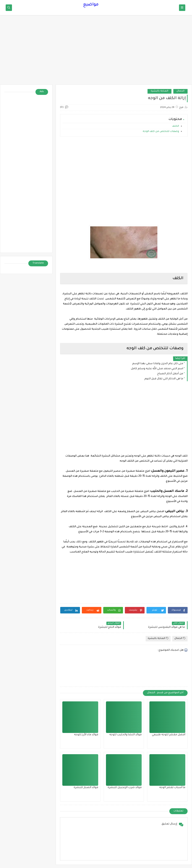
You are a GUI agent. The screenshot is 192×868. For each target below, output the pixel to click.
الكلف (176, 126)
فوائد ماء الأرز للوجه (86, 735)
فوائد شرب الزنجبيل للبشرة (125, 788)
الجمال (180, 91)
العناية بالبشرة (159, 91)
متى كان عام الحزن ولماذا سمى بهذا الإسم (158, 364)
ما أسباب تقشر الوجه (172, 788)
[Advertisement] (96, 52)
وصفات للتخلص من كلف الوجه (161, 132)
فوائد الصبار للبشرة (86, 788)
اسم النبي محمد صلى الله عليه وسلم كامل (157, 369)
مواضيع (91, 5)
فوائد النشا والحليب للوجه (125, 735)
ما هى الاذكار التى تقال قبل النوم (164, 379)
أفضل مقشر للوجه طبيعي (169, 735)
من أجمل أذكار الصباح (170, 374)
